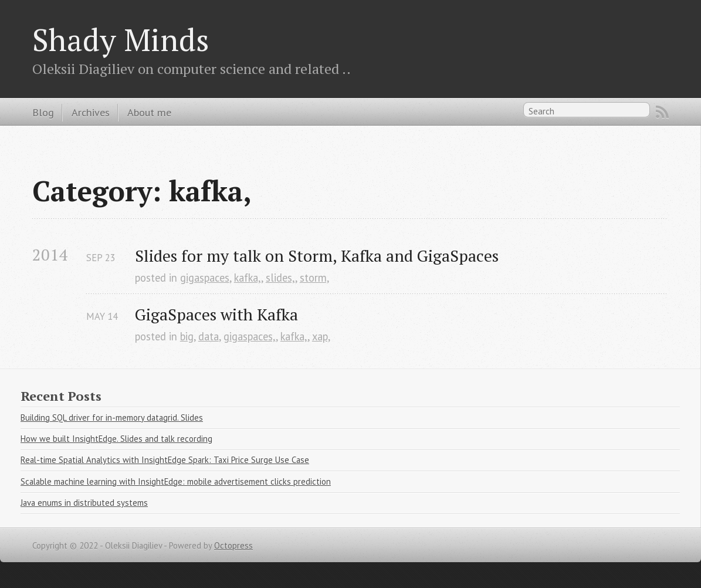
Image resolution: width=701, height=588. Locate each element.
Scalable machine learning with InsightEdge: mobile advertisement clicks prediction (176, 481)
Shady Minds (121, 39)
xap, (321, 336)
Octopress (233, 545)
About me (149, 112)
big (187, 336)
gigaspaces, (250, 336)
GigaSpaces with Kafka (216, 314)
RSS (662, 112)
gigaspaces (205, 278)
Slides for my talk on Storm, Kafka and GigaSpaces (317, 256)
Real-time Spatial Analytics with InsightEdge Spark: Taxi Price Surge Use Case (165, 460)
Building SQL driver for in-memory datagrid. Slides (112, 418)
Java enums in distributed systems (84, 503)
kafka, (248, 278)
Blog (43, 112)
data (209, 336)
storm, (314, 278)
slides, (280, 278)
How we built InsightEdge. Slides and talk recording (116, 439)
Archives (91, 112)
